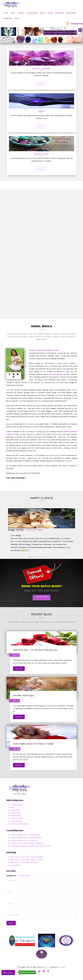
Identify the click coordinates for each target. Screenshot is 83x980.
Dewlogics (62, 967)
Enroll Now (42, 597)
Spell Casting (71, 13)
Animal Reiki (15, 813)
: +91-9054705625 (18, 876)
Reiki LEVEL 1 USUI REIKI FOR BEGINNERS (27, 857)
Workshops (59, 13)
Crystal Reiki (15, 810)
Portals (50, 13)
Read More (19, 668)
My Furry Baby (35, 530)
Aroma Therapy (17, 818)
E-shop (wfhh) (32, 13)
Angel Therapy (16, 816)
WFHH (48, 967)
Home (6, 13)
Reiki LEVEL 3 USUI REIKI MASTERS (24, 862)
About (13, 13)
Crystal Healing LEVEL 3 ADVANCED (24, 840)
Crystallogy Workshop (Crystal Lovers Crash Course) (30, 846)
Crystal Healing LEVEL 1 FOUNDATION (25, 835)
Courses (21, 13)
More (42, 83)
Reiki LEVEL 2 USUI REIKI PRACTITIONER (26, 860)
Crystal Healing (16, 805)
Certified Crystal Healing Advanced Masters (27, 843)
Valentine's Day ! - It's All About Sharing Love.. (35, 650)
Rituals (43, 13)
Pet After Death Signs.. (24, 695)
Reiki (12, 807)
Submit (11, 923)
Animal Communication (20, 824)
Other (17, 18)
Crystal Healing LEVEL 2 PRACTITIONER (26, 838)
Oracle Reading (16, 821)
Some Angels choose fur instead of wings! (33, 744)
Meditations (8, 18)
